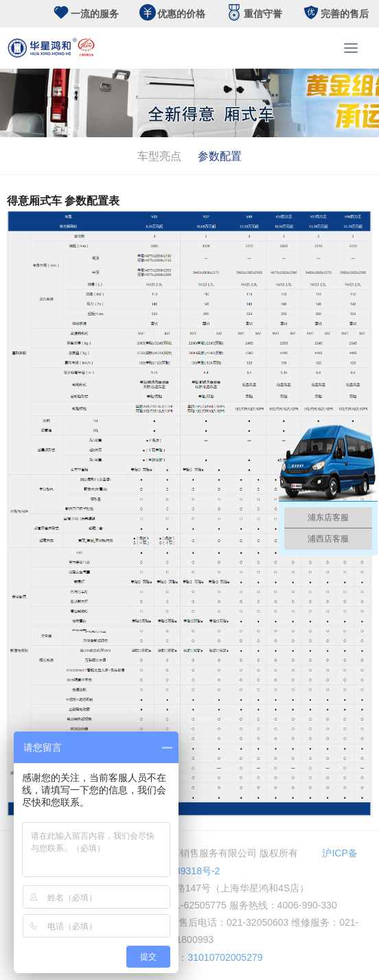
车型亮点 (159, 156)
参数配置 (220, 156)
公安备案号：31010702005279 (189, 957)
